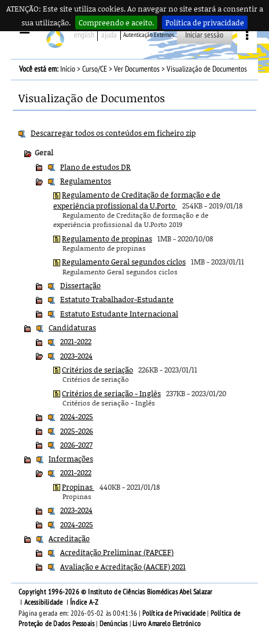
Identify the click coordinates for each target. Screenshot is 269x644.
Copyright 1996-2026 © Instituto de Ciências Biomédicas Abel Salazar (115, 592)
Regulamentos (86, 181)
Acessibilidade (44, 602)
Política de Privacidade (174, 613)
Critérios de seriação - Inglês (111, 393)
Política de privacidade (205, 23)
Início (68, 69)
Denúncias (114, 624)
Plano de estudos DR (95, 167)
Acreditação (69, 538)
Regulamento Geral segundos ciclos (124, 262)
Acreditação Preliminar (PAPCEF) (117, 552)
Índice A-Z (84, 602)
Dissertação (80, 285)
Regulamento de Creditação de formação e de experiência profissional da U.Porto (137, 200)
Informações (71, 459)
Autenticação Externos (149, 35)
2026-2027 (76, 445)
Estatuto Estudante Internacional (119, 314)
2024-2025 (77, 416)
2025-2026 (77, 431)
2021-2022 (76, 341)
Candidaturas (72, 327)
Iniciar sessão (204, 35)
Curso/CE (95, 69)
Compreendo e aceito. (116, 23)
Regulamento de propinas (107, 239)
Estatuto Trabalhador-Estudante (117, 299)
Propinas (78, 487)
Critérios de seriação (97, 370)
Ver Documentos (137, 69)
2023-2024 (76, 356)
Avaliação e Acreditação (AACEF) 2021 (123, 567)
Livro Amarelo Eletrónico (167, 624)
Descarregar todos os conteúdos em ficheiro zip (113, 133)
